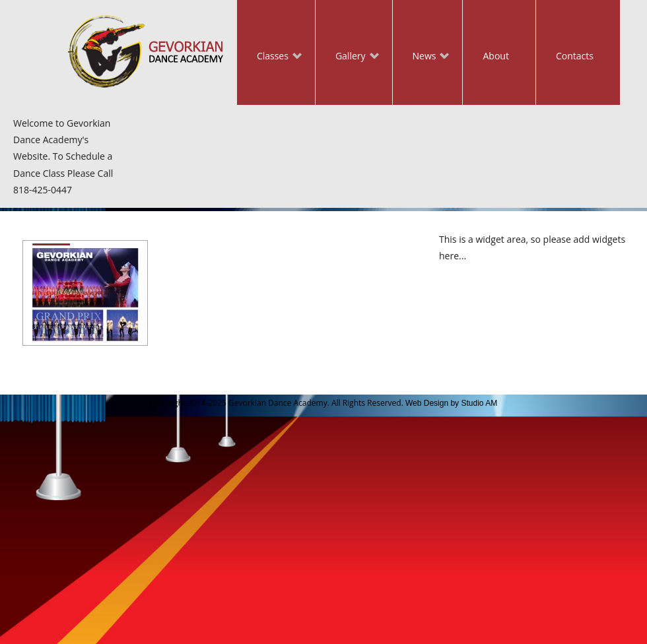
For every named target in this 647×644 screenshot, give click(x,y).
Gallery (347, 57)
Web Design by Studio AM (451, 403)
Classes (269, 57)
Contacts (575, 56)
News (421, 57)
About (495, 56)
